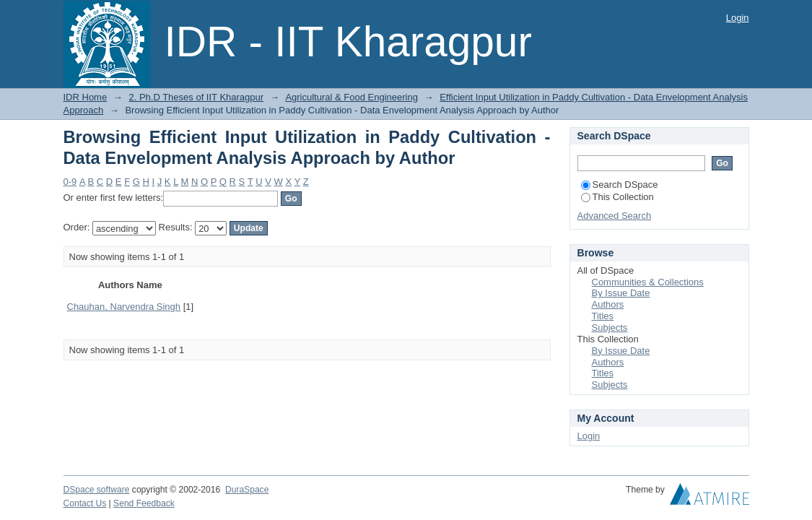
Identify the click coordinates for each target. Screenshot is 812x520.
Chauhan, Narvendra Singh (124, 307)
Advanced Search (615, 216)
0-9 (70, 182)
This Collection (617, 197)
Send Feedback (144, 503)
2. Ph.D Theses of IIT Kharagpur (196, 97)
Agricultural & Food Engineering (352, 97)
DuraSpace (247, 490)
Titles (603, 316)
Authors (608, 304)
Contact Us (85, 503)
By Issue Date (621, 293)
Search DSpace (620, 185)
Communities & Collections (648, 282)
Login (738, 18)
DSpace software (97, 490)
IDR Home (86, 97)
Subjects (610, 328)
